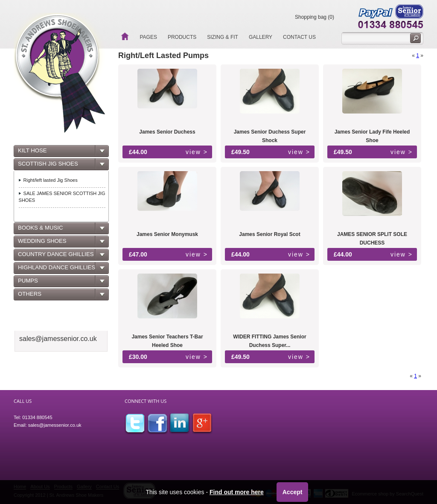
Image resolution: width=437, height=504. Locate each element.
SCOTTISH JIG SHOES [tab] (47, 166)
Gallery (261, 37)
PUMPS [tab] (27, 283)
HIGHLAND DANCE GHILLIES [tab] (56, 270)
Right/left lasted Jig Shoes (51, 180)
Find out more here (237, 492)
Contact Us (299, 37)
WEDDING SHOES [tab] (42, 243)
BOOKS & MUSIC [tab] (40, 230)
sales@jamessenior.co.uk (55, 425)
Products (182, 37)
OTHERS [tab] (29, 296)
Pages (148, 37)
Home (125, 36)
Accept (293, 492)
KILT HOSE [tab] (32, 153)
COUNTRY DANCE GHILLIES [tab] (55, 256)
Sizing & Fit (223, 37)
